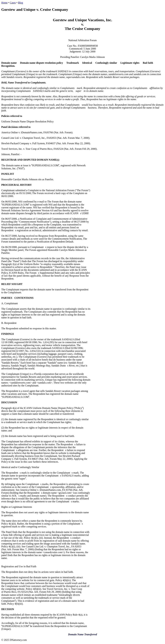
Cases (13, 3)
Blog (21, 3)
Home (4, 3)
